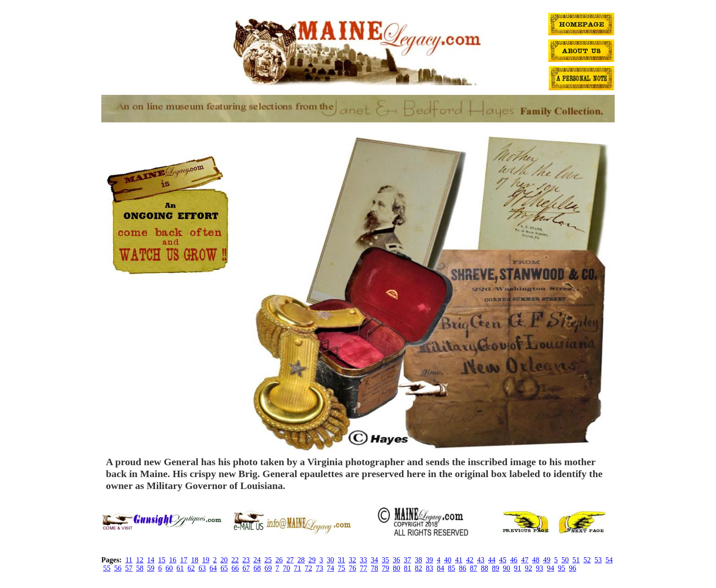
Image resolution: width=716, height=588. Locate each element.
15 (162, 560)
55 (107, 568)
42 (470, 560)
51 (576, 560)
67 (246, 568)
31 (341, 560)
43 (481, 560)
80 (397, 568)
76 (352, 568)
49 (547, 560)
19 (206, 560)
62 (191, 568)
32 (352, 560)
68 (257, 568)
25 (268, 560)
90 (507, 568)
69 (268, 568)
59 (151, 568)
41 (459, 560)
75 (341, 568)
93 (540, 568)
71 (297, 568)
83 (430, 568)
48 (536, 560)
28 (301, 560)
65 (224, 568)
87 (474, 568)
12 (140, 560)
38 (419, 560)
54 (609, 560)
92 (529, 568)
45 (503, 560)
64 (213, 568)
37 (408, 560)
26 (279, 560)
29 (312, 560)
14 (151, 560)
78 (375, 568)
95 (562, 568)
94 (551, 568)
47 (525, 560)
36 (397, 560)
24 (257, 560)
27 (290, 560)
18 (195, 560)
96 (573, 568)
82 (419, 568)
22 (235, 560)
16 (173, 560)
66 (235, 568)
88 (485, 568)
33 (364, 560)
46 (514, 560)
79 (386, 568)
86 (463, 568)
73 (319, 568)
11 (129, 560)
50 (565, 560)
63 (202, 568)
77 (364, 568)
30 (330, 560)
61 (180, 568)
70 (286, 568)
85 (452, 568)
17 (184, 560)
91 (518, 568)
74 (330, 568)
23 (246, 560)
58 (140, 568)
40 (448, 560)
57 (129, 568)
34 (375, 560)
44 (492, 560)
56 (118, 568)
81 (408, 568)
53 (598, 560)
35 (386, 560)
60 (169, 568)
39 (430, 560)
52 (587, 560)
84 (441, 568)
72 (308, 568)
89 (496, 568)
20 (224, 560)
